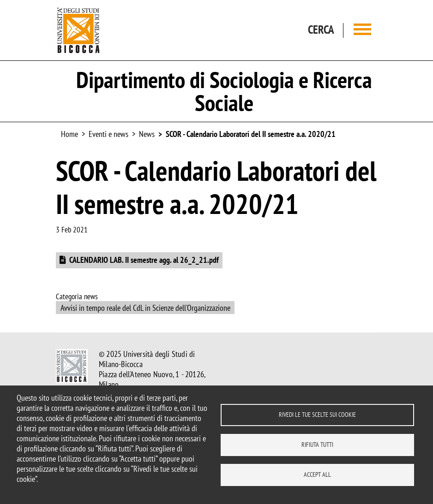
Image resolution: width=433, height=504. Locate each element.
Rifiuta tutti (317, 445)
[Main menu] (362, 30)
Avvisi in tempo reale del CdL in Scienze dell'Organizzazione (145, 308)
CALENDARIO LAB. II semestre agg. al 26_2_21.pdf (144, 260)
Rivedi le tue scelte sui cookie (317, 415)
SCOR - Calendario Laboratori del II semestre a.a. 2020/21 (251, 134)
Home (69, 134)
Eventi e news (108, 134)
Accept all (317, 474)
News (147, 134)
